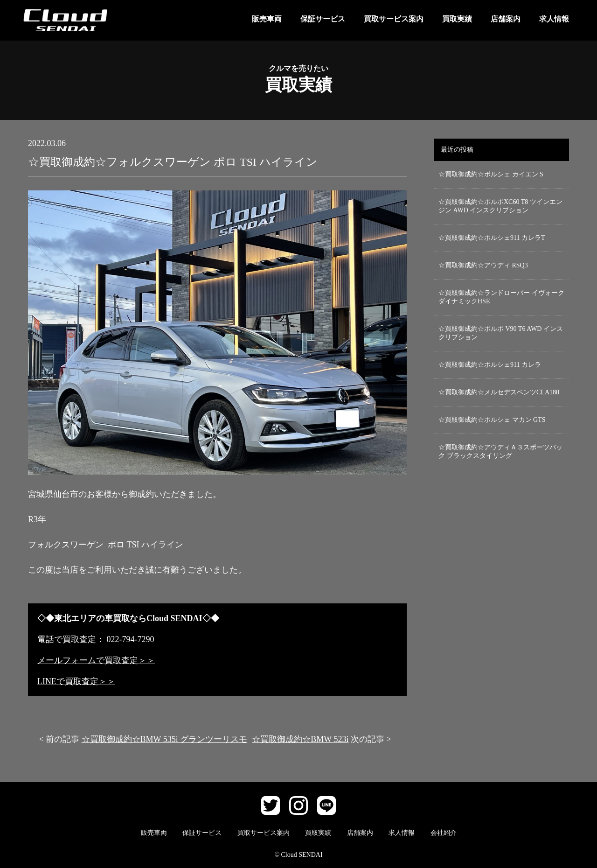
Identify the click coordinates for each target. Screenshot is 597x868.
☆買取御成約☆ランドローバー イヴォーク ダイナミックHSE (501, 297)
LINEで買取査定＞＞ (76, 681)
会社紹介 (444, 833)
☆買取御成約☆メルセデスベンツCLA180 (499, 392)
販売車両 (267, 19)
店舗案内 (506, 19)
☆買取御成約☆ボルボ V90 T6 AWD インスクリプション (501, 333)
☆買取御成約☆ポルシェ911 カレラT (492, 238)
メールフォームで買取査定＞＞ (96, 660)
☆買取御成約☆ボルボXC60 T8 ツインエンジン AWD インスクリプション (500, 206)
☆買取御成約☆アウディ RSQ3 (483, 265)
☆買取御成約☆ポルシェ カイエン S (491, 174)
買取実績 (457, 19)
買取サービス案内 (394, 19)
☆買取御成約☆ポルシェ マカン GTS (492, 420)
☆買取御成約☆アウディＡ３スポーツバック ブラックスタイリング (500, 451)
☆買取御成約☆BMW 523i (300, 739)
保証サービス (323, 19)
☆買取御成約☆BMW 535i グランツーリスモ (165, 739)
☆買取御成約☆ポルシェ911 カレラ (490, 365)
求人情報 (554, 19)
